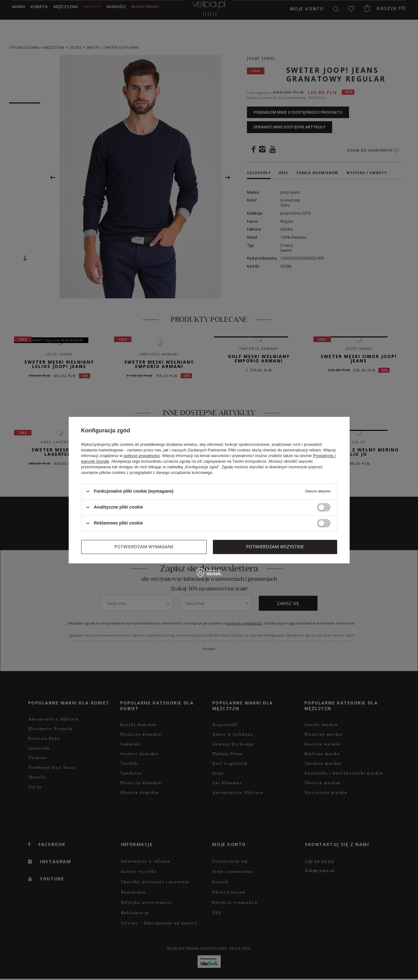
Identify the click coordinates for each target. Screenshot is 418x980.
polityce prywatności (142, 456)
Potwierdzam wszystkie (275, 547)
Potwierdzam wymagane (144, 547)
